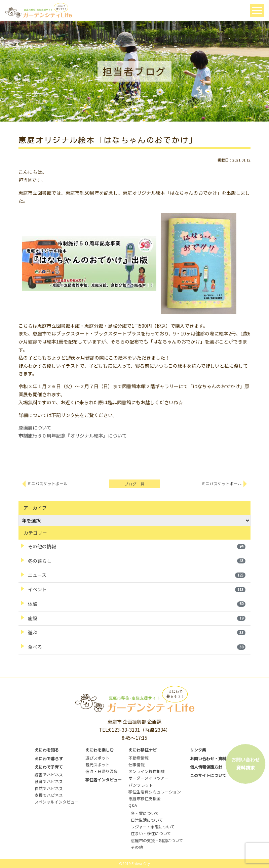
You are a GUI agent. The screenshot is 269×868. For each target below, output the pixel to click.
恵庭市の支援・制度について (157, 840)
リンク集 (198, 750)
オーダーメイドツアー (148, 778)
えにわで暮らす (49, 758)
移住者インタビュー (104, 780)
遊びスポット (98, 758)
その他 (137, 847)
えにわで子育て (49, 767)
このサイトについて (208, 775)
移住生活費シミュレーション (155, 792)
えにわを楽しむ (100, 750)
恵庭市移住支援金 (145, 798)
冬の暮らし (137, 561)
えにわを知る (47, 750)
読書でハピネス (49, 774)
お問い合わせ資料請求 (245, 764)
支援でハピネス (49, 795)
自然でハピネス (49, 788)
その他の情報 (137, 546)
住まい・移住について (151, 833)
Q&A (133, 805)
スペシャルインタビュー (57, 802)
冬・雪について (145, 813)
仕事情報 (137, 764)
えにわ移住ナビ (143, 750)
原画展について (35, 427)
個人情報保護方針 (206, 767)
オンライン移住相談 (147, 771)
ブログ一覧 (134, 484)
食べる (137, 647)
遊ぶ (137, 632)
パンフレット (141, 785)
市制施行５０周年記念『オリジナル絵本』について (73, 436)
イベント (137, 589)
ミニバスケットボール (47, 483)
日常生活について (147, 820)
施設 (137, 618)
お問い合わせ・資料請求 (212, 758)
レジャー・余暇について (153, 827)
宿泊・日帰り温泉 (102, 771)
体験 (137, 604)
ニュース (137, 575)
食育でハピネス (49, 781)
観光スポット (98, 764)
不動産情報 (139, 758)
